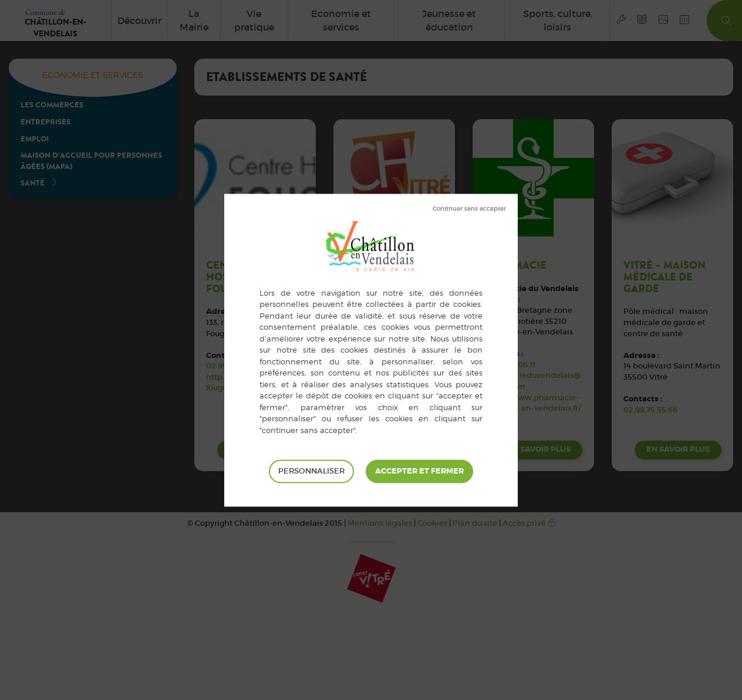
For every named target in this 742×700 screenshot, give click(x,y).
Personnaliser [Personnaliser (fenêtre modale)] (311, 471)
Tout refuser (469, 209)
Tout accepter (419, 471)
